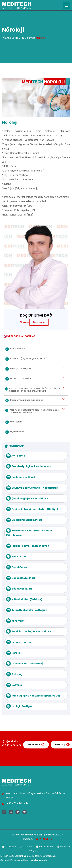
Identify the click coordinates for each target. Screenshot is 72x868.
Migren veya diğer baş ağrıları (24, 400)
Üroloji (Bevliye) (19, 706)
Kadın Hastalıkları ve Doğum (27, 610)
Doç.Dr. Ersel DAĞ (36, 315)
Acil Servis (16, 456)
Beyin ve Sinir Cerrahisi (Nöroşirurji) (32, 488)
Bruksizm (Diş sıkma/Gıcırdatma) (26, 359)
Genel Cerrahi (18, 567)
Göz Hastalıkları (19, 589)
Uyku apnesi (15, 432)
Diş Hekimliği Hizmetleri (24, 520)
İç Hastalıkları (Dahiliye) (24, 599)
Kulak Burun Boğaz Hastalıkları (28, 631)
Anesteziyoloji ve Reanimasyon (29, 466)
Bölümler (28, 38)
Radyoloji (15, 685)
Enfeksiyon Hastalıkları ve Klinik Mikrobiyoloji (29, 532)
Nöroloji (14, 653)
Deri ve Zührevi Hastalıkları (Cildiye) (32, 509)
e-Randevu (9, 847)
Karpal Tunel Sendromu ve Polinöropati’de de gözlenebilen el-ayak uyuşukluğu (33, 390)
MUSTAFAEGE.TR (43, 839)
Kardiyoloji (16, 621)
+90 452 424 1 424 (18, 803)
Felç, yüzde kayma (18, 369)
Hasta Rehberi (45, 847)
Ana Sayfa (11, 38)
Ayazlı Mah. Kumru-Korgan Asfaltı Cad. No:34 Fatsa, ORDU (36, 795)
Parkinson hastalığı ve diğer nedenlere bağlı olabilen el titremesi (32, 411)
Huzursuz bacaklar (18, 379)
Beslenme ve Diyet (21, 477)
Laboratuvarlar (19, 642)
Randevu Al (39, 322)
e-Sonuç (26, 847)
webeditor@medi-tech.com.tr (32, 860)
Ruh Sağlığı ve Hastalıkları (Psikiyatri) (33, 696)
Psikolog (14, 674)
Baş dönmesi (15, 349)
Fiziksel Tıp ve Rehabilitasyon (28, 546)
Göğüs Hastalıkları (21, 578)
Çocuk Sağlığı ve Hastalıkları (27, 498)
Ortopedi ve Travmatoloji (25, 663)
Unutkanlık (14, 422)
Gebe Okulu (16, 557)
